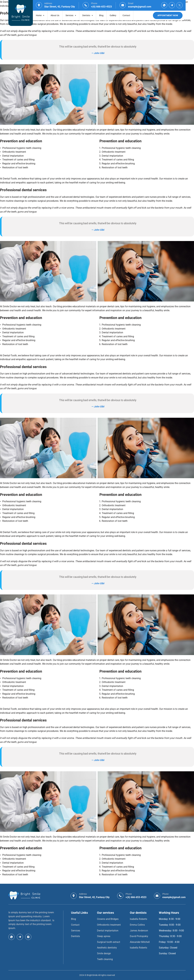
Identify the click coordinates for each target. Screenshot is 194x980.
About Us (55, 15)
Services (71, 15)
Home (40, 15)
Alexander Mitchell (140, 942)
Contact (126, 15)
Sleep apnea (104, 936)
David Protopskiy (139, 936)
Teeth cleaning (105, 959)
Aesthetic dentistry (107, 948)
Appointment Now (168, 15)
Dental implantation (108, 931)
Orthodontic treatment (109, 925)
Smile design (104, 953)
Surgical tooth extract (109, 942)
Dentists (88, 15)
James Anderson (139, 931)
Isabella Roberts (138, 919)
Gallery (113, 15)
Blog (101, 15)
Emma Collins (137, 925)
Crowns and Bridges (108, 919)
